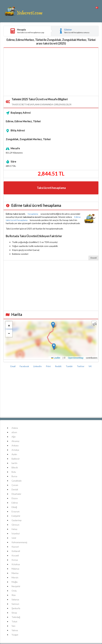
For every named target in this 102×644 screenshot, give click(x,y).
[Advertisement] (51, 72)
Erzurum (16, 511)
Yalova (15, 630)
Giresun (15, 525)
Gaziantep (17, 520)
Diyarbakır (16, 494)
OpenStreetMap (76, 358)
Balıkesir (16, 459)
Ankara (15, 445)
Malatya (15, 569)
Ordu (14, 591)
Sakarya (15, 599)
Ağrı (14, 437)
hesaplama (33, 214)
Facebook (25, 366)
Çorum (15, 485)
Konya (15, 560)
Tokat (14, 621)
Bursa (14, 476)
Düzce (15, 498)
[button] (54, 346)
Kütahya (16, 564)
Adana (15, 428)
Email (13, 366)
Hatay (14, 529)
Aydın (14, 454)
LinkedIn (38, 366)
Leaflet (56, 358)
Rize (14, 595)
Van (13, 626)
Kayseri (15, 547)
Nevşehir (16, 586)
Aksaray (15, 441)
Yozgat (15, 635)
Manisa (15, 573)
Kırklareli (16, 551)
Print (49, 366)
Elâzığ (14, 507)
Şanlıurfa (16, 608)
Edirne (15, 503)
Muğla (15, 582)
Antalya (15, 450)
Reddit (58, 366)
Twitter (81, 366)
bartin (14, 463)
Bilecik (15, 467)
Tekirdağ (16, 617)
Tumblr (69, 366)
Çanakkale (17, 481)
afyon (14, 432)
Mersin (15, 577)
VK (90, 366)
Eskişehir (16, 516)
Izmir (14, 538)
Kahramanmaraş (19, 542)
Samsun (15, 604)
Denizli (15, 489)
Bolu (14, 472)
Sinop (14, 613)
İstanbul (16, 533)
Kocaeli (15, 555)
